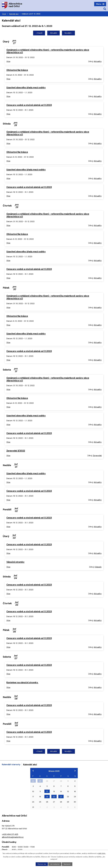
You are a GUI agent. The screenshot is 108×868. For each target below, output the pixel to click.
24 (33, 781)
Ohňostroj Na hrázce (17, 70)
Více (8, 62)
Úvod (4, 14)
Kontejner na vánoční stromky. (22, 683)
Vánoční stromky (15, 562)
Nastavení (67, 864)
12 (47, 792)
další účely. (102, 853)
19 (47, 797)
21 (61, 797)
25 (40, 781)
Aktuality (98, 62)
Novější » (69, 33)
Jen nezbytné (55, 864)
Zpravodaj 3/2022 (16, 451)
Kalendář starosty (11, 765)
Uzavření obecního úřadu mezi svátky (26, 88)
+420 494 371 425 (10, 834)
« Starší (39, 33)
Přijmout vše (42, 864)
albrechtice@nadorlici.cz (13, 837)
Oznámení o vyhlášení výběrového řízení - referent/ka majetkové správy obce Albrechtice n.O (48, 51)
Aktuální (54, 33)
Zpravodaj (97, 456)
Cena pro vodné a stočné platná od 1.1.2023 (29, 105)
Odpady (98, 567)
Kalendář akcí (14, 14)
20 (54, 797)
